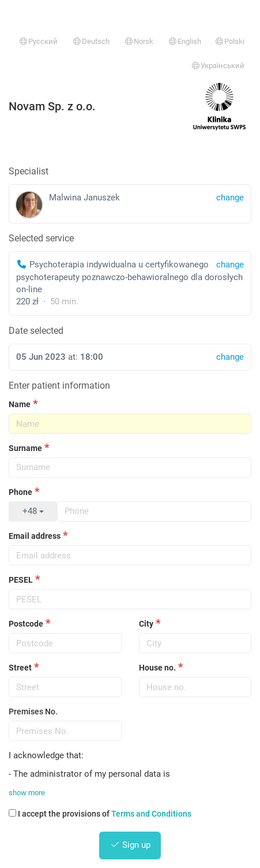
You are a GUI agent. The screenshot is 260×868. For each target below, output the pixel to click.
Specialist (29, 171)
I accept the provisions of (100, 814)
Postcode (26, 624)
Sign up (130, 845)
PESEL (21, 580)
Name (20, 404)
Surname (25, 448)
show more (27, 793)
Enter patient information (59, 385)
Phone (20, 492)
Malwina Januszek (130, 205)
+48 (33, 511)
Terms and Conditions (151, 814)
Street (20, 668)
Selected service (41, 238)
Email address (35, 536)
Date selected (36, 331)
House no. (157, 668)
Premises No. (33, 711)
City (146, 624)
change (230, 265)
